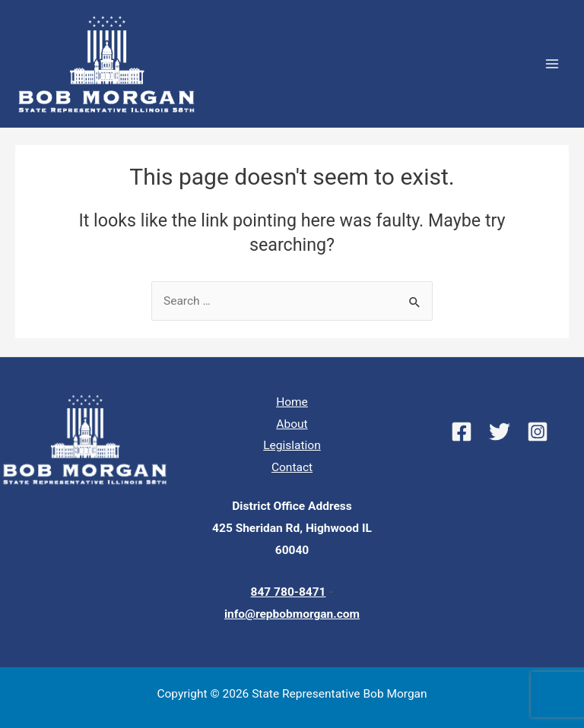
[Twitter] (500, 432)
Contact (292, 467)
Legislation (292, 445)
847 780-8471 (289, 592)
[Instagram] (538, 432)
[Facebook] (462, 432)
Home (292, 402)
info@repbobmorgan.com (292, 614)
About (292, 424)
